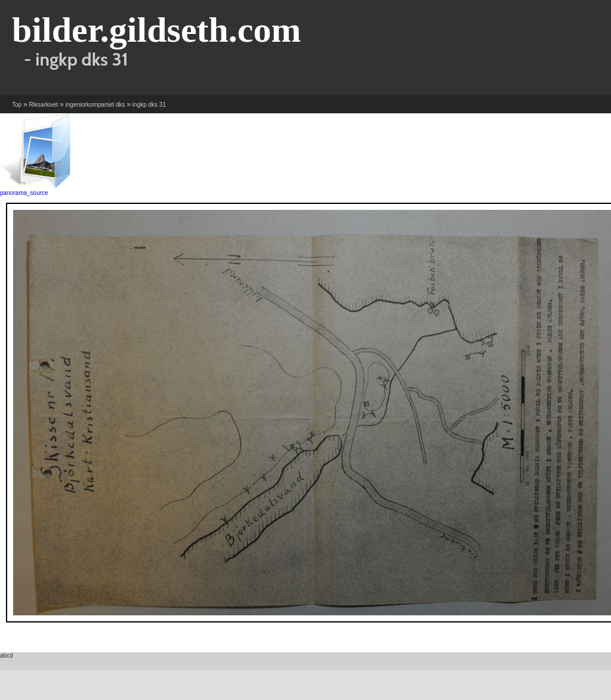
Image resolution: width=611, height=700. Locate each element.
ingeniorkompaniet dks (95, 105)
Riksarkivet (43, 105)
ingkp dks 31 (149, 105)
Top (17, 105)
